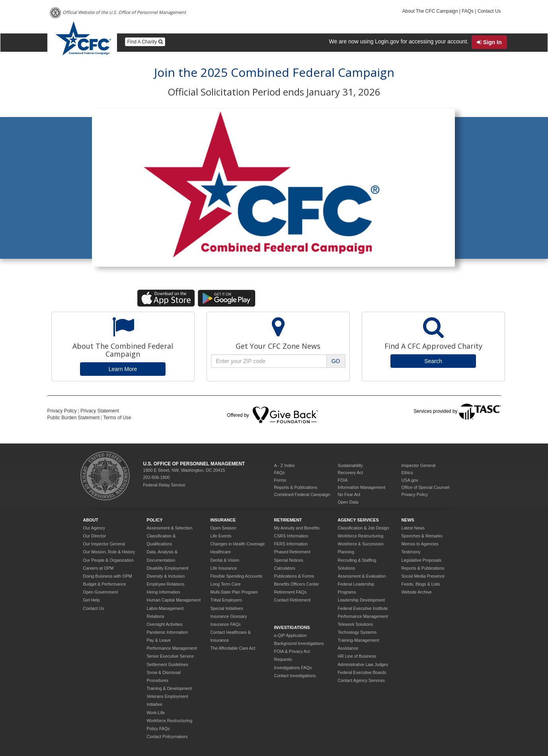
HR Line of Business (357, 656)
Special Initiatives (227, 608)
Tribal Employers (226, 600)
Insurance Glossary (229, 616)
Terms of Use (117, 418)
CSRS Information (291, 536)
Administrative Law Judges (363, 664)
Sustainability (350, 465)
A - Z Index (285, 465)
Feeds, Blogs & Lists (421, 584)
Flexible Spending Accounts (237, 576)
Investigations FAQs (293, 668)
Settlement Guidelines (168, 664)
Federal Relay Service (164, 485)
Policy (155, 520)
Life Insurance (224, 568)
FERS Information (291, 544)
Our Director (95, 536)
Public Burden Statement (74, 418)
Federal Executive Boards (362, 672)
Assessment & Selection (170, 528)
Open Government (101, 592)
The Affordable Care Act (233, 648)
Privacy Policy (62, 411)
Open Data (348, 502)
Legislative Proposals (422, 560)
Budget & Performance (105, 584)
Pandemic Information (168, 632)
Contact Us (489, 11)
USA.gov (410, 480)
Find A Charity (145, 42)
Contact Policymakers (167, 736)
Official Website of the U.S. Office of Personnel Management (118, 13)
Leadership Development (361, 600)
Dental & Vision (225, 560)
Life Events (221, 536)
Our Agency (94, 528)
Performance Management (172, 648)
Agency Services (358, 520)
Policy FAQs (158, 729)
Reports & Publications (296, 487)
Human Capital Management (174, 600)
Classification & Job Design (364, 528)
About (91, 520)
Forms (280, 480)
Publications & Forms (294, 576)
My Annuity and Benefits (297, 528)
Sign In (489, 42)
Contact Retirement (293, 600)
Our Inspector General (104, 544)
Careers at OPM (98, 568)
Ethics (407, 473)
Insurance (223, 520)
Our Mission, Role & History (109, 552)
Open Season (223, 528)
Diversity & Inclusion (166, 576)
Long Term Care (226, 584)
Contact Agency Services (361, 680)
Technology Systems (357, 632)
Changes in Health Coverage (238, 544)
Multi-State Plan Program (234, 592)
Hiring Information (164, 592)
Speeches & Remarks (422, 536)
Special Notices (289, 560)
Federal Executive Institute (363, 608)
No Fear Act (349, 494)
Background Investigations (299, 643)
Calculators (285, 568)
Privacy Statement (99, 411)
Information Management (362, 487)
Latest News (413, 528)
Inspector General (419, 465)
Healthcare (221, 552)
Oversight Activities (165, 624)
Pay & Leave (159, 640)
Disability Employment (168, 568)
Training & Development (170, 688)
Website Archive (417, 592)
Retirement (288, 520)
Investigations (292, 627)
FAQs (468, 11)
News (408, 520)
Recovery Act (350, 473)
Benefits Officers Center (297, 584)
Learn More (123, 369)
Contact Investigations (295, 676)
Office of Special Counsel (426, 487)
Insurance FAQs (226, 624)
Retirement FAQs (291, 592)
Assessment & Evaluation (362, 576)
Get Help (92, 600)
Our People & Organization (108, 560)
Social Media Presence (423, 576)
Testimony (411, 552)
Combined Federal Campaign (302, 494)
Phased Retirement (292, 552)
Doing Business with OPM (108, 576)
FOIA (343, 480)
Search (433, 361)
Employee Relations (166, 584)
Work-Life (156, 713)
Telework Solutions (356, 624)
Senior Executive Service (170, 656)
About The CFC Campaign (430, 11)
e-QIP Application (291, 635)
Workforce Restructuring (170, 721)
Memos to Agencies (420, 544)
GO (336, 361)
